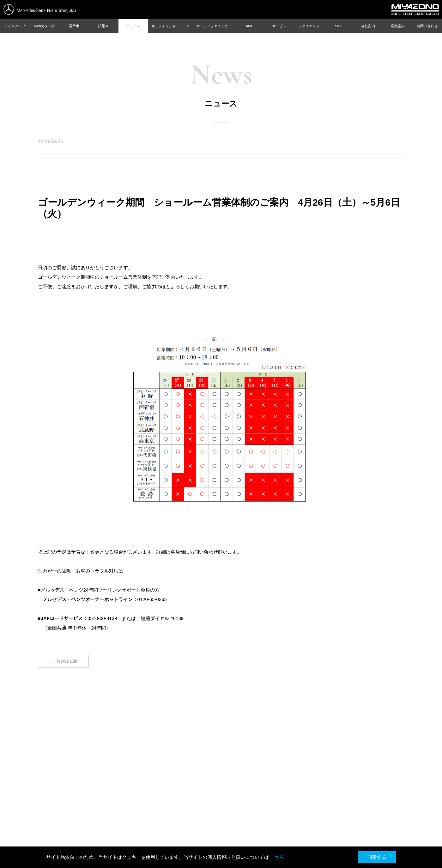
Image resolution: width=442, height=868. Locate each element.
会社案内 (368, 26)
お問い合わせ (427, 26)
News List (67, 661)
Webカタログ (44, 26)
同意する (377, 857)
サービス (279, 26)
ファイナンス (309, 26)
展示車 (74, 26)
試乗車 (103, 26)
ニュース (133, 26)
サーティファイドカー (214, 26)
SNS (339, 26)
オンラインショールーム (170, 26)
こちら (277, 857)
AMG (250, 26)
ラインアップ (15, 26)
